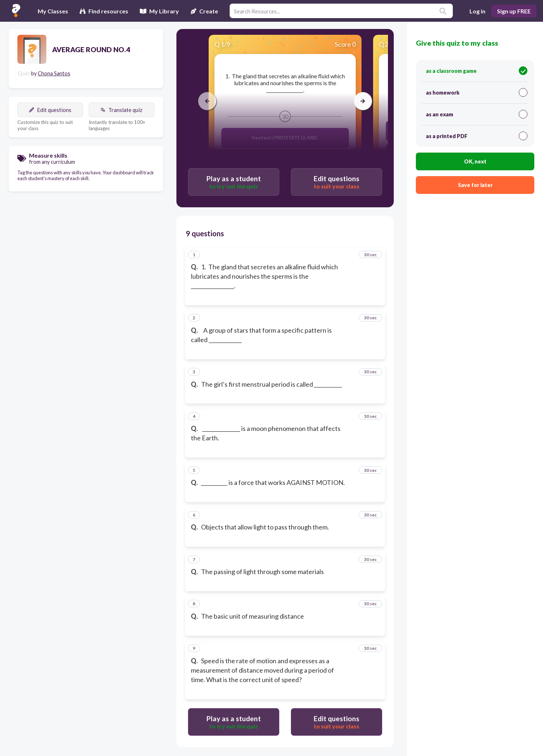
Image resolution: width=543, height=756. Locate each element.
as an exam (477, 114)
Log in (477, 11)
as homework (477, 92)
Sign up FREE (514, 11)
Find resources (104, 11)
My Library (159, 11)
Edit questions (50, 110)
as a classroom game (477, 71)
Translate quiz (121, 110)
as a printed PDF (477, 136)
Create (204, 11)
